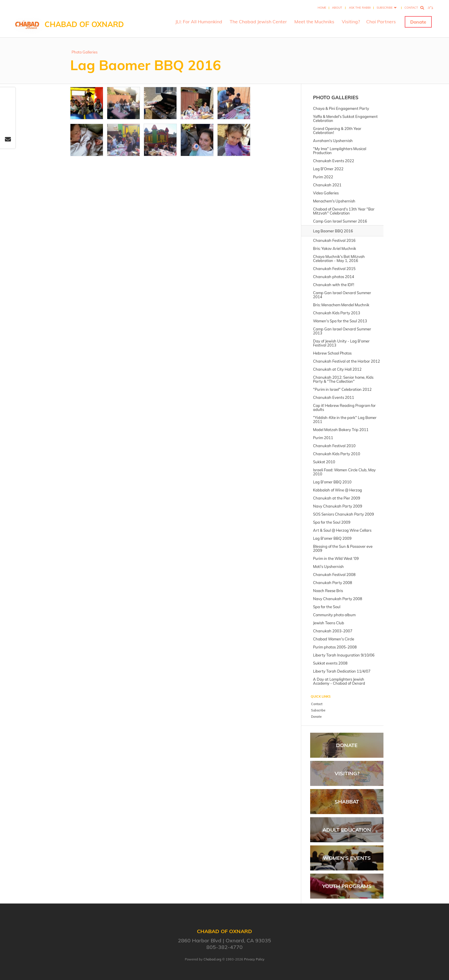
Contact (411, 8)
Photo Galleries (85, 52)
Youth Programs (347, 886)
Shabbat (347, 802)
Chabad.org (212, 959)
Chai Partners (381, 22)
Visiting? (351, 22)
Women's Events (347, 858)
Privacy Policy (254, 959)
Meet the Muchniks (314, 22)
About (337, 8)
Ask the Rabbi (360, 8)
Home (322, 8)
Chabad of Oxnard (84, 24)
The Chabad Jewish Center (258, 22)
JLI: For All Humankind (199, 22)
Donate (418, 22)
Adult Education (347, 830)
